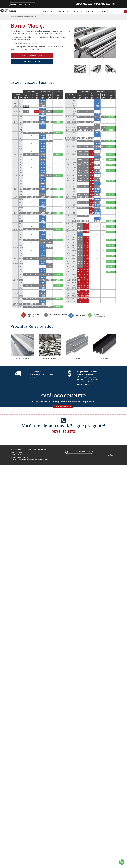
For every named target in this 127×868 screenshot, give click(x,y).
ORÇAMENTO (90, 11)
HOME (37, 11)
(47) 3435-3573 (63, 430)
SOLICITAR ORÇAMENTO (32, 55)
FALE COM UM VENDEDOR (23, 4)
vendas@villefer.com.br (20, 457)
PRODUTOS (63, 11)
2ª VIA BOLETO (76, 11)
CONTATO (102, 11)
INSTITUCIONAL (48, 11)
